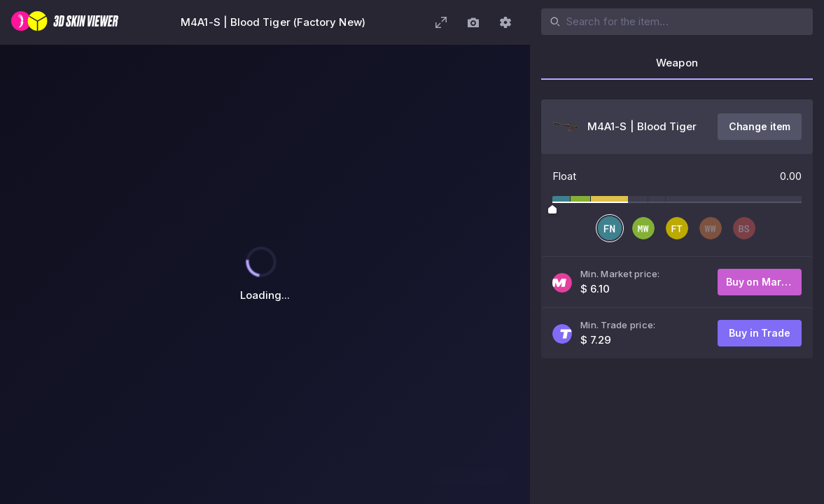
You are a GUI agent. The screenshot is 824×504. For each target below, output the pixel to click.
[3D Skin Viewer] (65, 22)
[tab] (677, 67)
